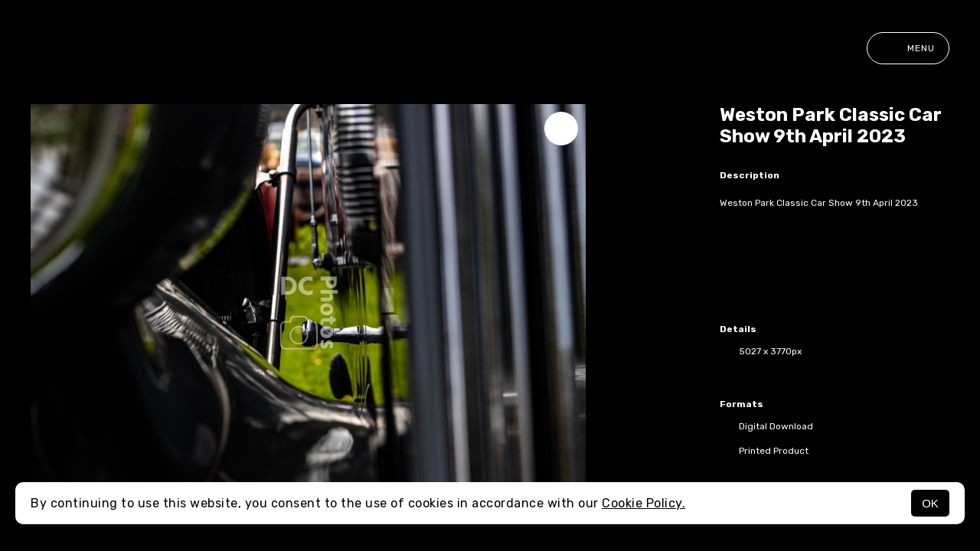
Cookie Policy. (644, 503)
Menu (908, 48)
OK (930, 503)
